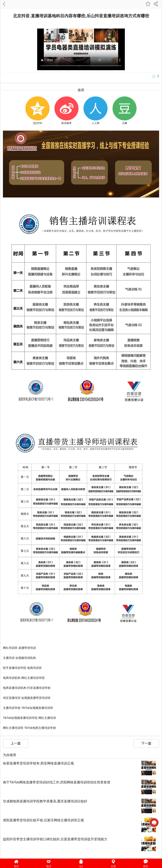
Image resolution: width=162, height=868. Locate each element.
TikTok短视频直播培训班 (37, 708)
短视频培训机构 (26, 658)
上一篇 (16, 743)
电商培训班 (34, 668)
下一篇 (146, 743)
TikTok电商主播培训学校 (40, 728)
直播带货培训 (27, 648)
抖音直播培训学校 (39, 688)
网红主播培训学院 (33, 678)
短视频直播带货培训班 (36, 698)
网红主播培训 (47, 718)
